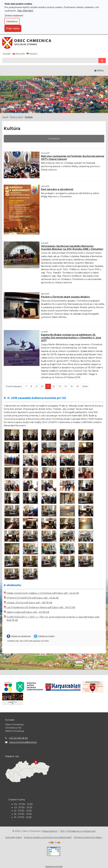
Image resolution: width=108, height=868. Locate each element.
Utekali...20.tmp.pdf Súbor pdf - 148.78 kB (29, 603)
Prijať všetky (13, 28)
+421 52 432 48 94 (18, 738)
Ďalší (85, 386)
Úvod (5, 117)
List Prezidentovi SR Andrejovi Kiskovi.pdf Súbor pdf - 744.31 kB (41, 607)
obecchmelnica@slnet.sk (23, 742)
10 (42, 386)
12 (54, 386)
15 (72, 386)
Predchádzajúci (14, 386)
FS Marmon (54, 139)
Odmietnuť (12, 21)
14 (66, 386)
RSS (63, 831)
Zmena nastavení (14, 15)
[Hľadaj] (50, 60)
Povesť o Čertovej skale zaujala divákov (65, 297)
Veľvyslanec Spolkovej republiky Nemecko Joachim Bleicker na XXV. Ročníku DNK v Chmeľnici (72, 248)
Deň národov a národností (57, 189)
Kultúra (29, 117)
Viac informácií (25, 11)
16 (78, 386)
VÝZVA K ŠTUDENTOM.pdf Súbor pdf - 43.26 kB (33, 598)
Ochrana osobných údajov (88, 837)
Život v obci (16, 117)
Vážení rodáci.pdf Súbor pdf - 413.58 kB (28, 612)
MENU (99, 71)
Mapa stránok (50, 831)
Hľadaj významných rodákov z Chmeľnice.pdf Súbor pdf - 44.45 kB (43, 593)
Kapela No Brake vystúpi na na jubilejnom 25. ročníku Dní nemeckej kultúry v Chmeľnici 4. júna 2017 (71, 338)
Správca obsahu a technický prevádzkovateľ (48, 837)
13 (60, 386)
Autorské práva (14, 837)
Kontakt (7, 53)
